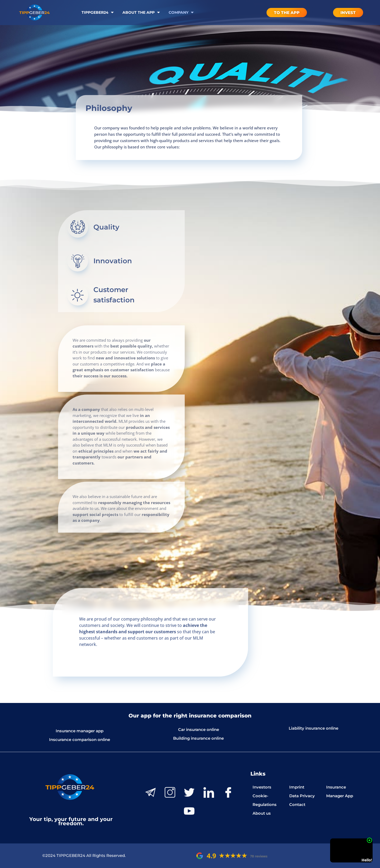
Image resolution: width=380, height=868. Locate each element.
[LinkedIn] (209, 792)
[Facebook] (228, 792)
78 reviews (259, 856)
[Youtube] (189, 811)
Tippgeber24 (98, 12)
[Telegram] (150, 792)
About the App (142, 12)
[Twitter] (189, 792)
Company (182, 12)
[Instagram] (170, 792)
